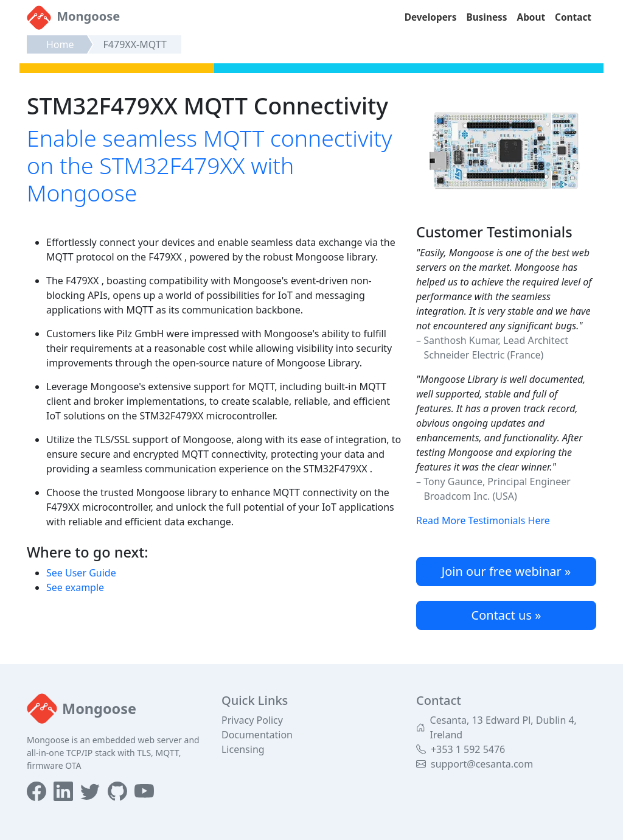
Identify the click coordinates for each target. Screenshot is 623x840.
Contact (573, 17)
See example (75, 587)
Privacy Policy (252, 720)
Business (486, 17)
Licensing (243, 749)
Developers (431, 17)
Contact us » (506, 615)
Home (60, 44)
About (531, 17)
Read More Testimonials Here (483, 520)
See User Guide (81, 573)
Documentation (257, 735)
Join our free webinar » (506, 571)
